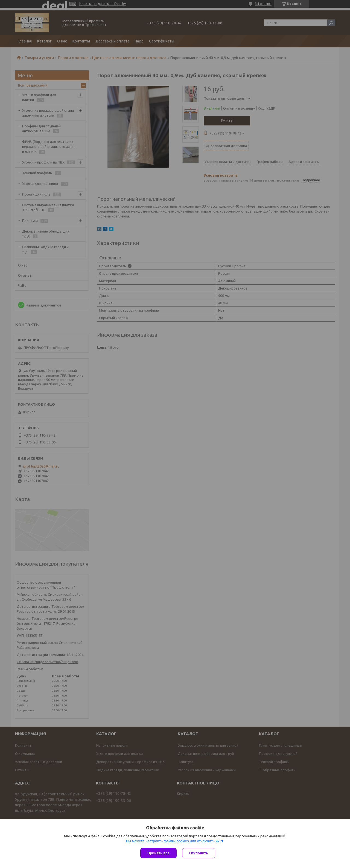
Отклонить (199, 853)
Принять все (158, 853)
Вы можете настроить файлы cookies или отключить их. (173, 841)
